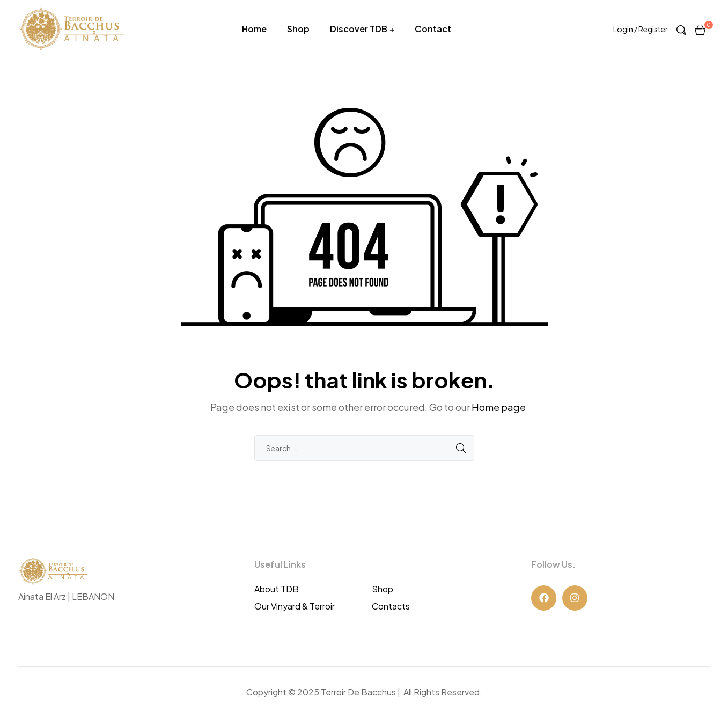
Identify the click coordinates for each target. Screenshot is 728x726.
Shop (298, 29)
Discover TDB (359, 29)
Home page (499, 407)
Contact (433, 29)
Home (254, 29)
